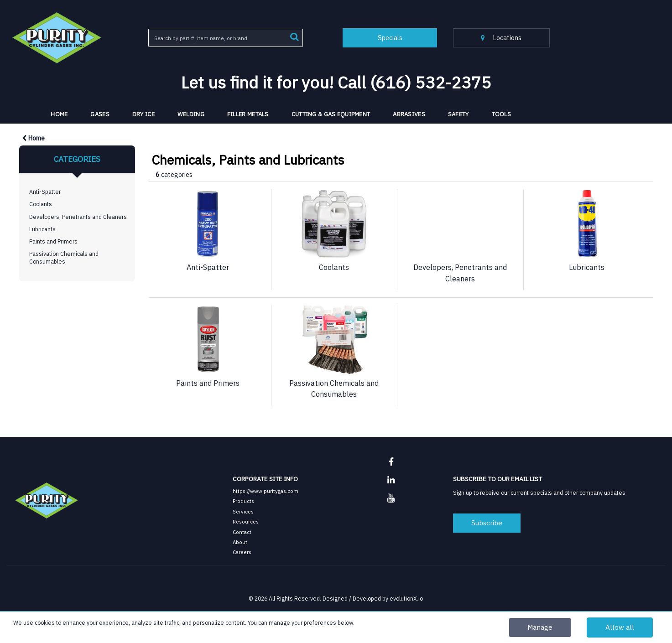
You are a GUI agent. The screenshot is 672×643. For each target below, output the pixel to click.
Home (33, 138)
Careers (242, 552)
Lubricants (42, 229)
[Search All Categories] (226, 38)
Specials (390, 38)
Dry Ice (143, 114)
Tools (501, 114)
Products (243, 501)
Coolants (41, 204)
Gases (100, 114)
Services (243, 511)
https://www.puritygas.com (266, 491)
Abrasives (409, 114)
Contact (242, 532)
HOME (59, 114)
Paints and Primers (53, 241)
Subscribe (487, 523)
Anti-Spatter (45, 192)
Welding (191, 114)
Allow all (620, 627)
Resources (246, 521)
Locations (501, 38)
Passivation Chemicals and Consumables (64, 257)
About (240, 542)
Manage (540, 627)
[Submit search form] (294, 36)
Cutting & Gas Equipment (331, 114)
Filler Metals (248, 114)
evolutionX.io (406, 598)
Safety (458, 114)
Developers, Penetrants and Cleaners (78, 217)
